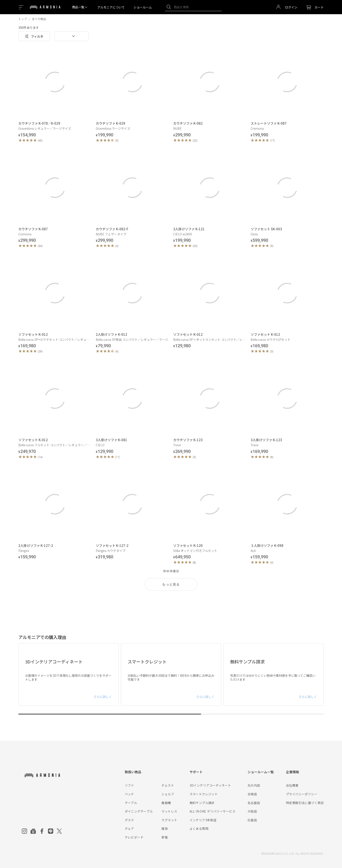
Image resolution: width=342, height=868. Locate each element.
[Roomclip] (33, 831)
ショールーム (143, 7)
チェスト (168, 785)
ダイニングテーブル (139, 811)
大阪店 (252, 811)
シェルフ (168, 794)
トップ (23, 19)
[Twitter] (59, 831)
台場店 (252, 794)
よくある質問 (199, 828)
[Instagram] (24, 831)
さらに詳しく (103, 697)
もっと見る (171, 584)
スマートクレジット (204, 794)
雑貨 (165, 828)
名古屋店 (254, 803)
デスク (129, 820)
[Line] (51, 831)
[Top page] (45, 10)
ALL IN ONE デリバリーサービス (212, 811)
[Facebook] (42, 831)
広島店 (252, 820)
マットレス (169, 811)
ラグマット (169, 820)
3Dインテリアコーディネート (210, 785)
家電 (165, 837)
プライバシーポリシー (302, 794)
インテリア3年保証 (203, 820)
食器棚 (166, 803)
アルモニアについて (111, 7)
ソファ (129, 785)
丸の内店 (254, 785)
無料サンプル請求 (202, 803)
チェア (129, 828)
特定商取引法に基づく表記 (305, 803)
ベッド (129, 794)
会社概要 (292, 785)
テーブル (131, 803)
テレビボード (134, 837)
